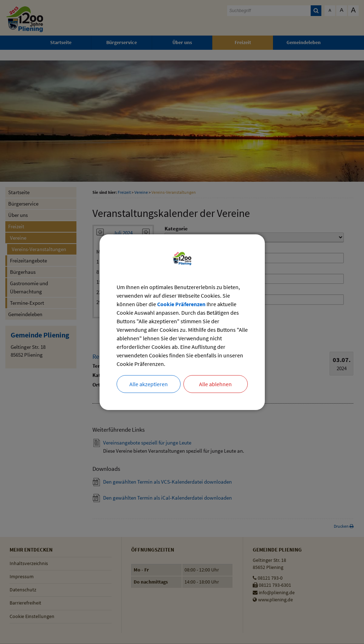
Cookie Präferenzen (181, 304)
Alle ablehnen (215, 384)
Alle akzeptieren (149, 384)
